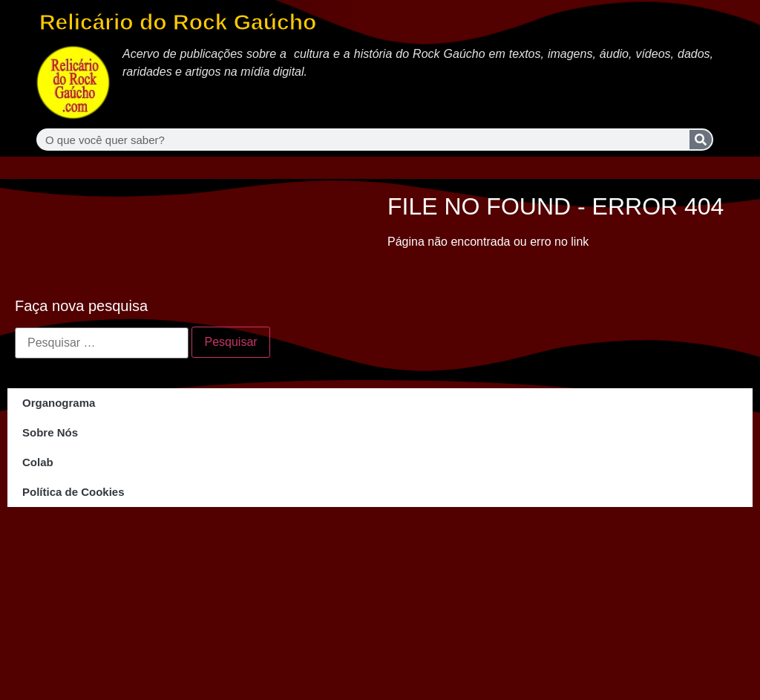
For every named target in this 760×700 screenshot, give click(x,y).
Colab (38, 462)
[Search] (701, 140)
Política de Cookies (73, 492)
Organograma (59, 403)
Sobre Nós (50, 432)
